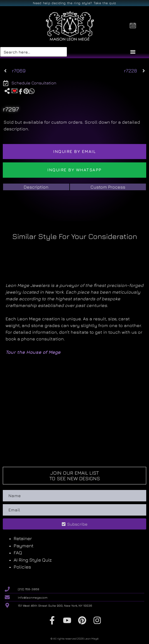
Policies (22, 567)
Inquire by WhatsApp (74, 170)
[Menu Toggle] (133, 52)
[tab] (36, 187)
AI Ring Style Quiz (33, 560)
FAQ (18, 553)
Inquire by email (74, 151)
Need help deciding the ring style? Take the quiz (74, 3)
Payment (24, 546)
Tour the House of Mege (33, 352)
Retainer (23, 538)
